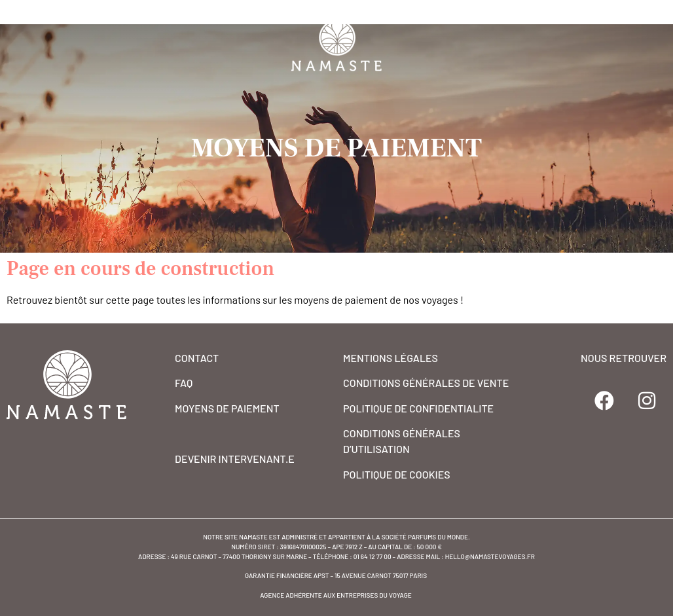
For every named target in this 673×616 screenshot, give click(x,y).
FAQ (184, 383)
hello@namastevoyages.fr (490, 556)
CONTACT (197, 358)
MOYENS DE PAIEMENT (227, 408)
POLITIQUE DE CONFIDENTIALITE (418, 408)
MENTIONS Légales (391, 358)
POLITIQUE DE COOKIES (397, 474)
